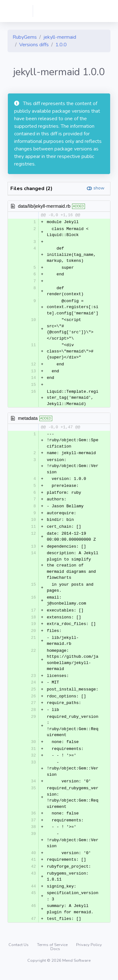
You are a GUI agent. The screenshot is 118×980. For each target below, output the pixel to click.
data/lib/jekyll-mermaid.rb (44, 206)
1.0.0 (61, 45)
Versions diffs (34, 45)
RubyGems (25, 37)
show (99, 188)
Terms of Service (53, 952)
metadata (28, 420)
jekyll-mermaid (60, 37)
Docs (55, 956)
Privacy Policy (89, 952)
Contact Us (19, 952)
